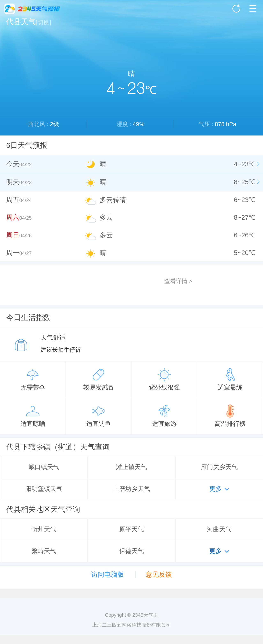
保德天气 (131, 551)
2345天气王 (32, 9)
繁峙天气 (44, 551)
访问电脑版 (107, 574)
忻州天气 (44, 529)
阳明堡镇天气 (44, 489)
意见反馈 (159, 574)
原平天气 (131, 529)
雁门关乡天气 (219, 467)
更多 (216, 489)
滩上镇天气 (131, 467)
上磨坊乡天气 (131, 489)
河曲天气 (219, 529)
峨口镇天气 (44, 467)
